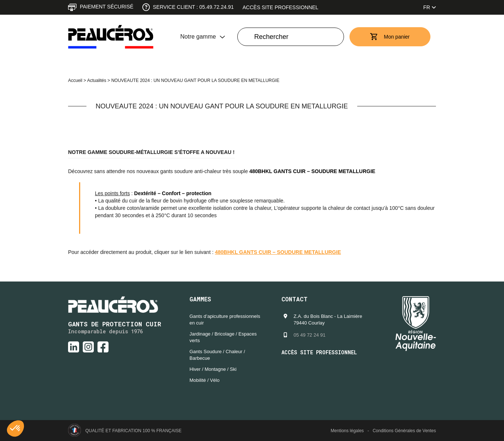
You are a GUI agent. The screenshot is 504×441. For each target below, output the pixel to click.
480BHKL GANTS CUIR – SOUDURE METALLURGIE (278, 252)
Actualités (97, 80)
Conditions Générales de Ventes (404, 431)
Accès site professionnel (280, 7)
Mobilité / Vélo (205, 380)
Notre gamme (198, 37)
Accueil (75, 80)
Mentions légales (347, 431)
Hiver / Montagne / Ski (213, 369)
